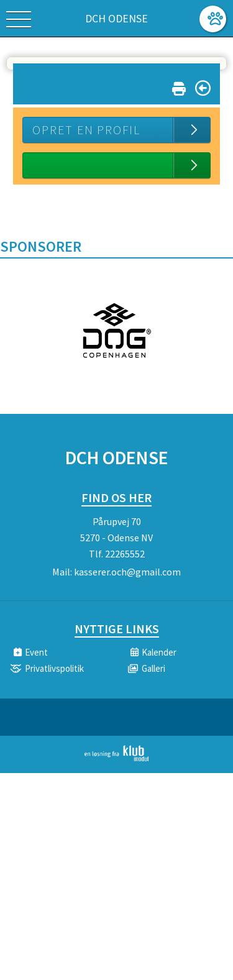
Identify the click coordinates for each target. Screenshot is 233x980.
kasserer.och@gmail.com (127, 572)
